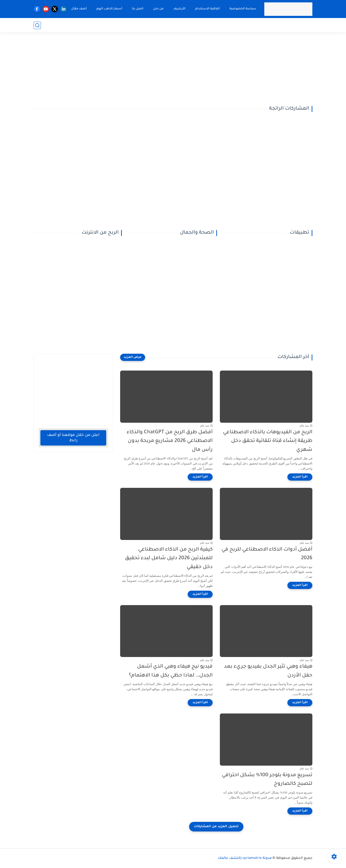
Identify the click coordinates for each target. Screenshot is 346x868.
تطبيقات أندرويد (235, 25)
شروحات (173, 25)
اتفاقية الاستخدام (207, 9)
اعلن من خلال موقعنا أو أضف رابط (73, 438)
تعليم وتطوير (121, 25)
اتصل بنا (137, 9)
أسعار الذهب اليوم (109, 9)
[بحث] (37, 25)
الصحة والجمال (204, 25)
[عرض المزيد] (133, 357)
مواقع (258, 25)
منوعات (149, 25)
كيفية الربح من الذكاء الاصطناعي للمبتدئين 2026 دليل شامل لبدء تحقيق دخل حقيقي (169, 559)
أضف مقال (79, 9)
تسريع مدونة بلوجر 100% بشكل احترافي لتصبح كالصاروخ (267, 780)
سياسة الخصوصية (243, 9)
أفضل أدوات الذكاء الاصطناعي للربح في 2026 (267, 554)
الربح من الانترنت (298, 25)
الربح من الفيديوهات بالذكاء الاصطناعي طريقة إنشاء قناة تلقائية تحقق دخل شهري (268, 441)
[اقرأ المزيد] (300, 477)
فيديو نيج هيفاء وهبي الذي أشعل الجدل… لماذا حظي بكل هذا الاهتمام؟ (171, 671)
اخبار (270, 25)
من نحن (158, 9)
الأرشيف (179, 9)
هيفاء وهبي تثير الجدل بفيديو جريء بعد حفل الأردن (268, 671)
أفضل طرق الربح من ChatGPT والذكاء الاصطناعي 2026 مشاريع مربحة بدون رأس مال (170, 441)
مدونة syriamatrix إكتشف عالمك (245, 858)
